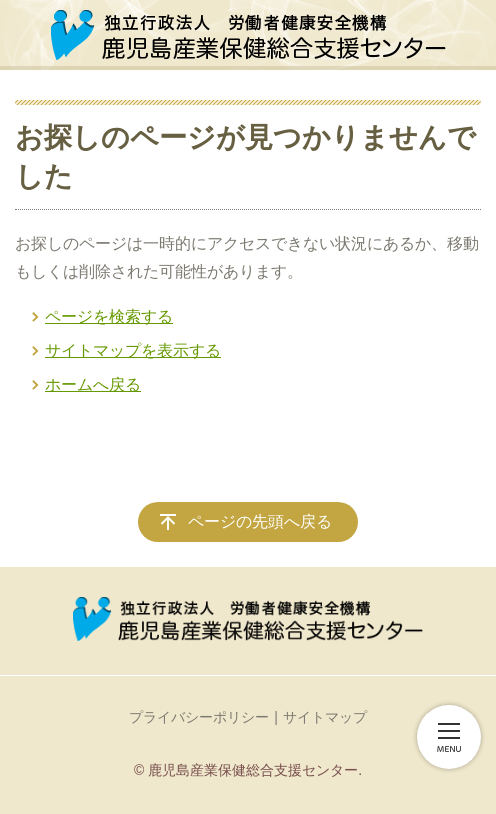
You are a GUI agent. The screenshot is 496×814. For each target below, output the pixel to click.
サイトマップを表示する (133, 350)
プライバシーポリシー (199, 717)
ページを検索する (109, 316)
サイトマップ (325, 717)
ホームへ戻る (93, 384)
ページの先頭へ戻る (260, 521)
